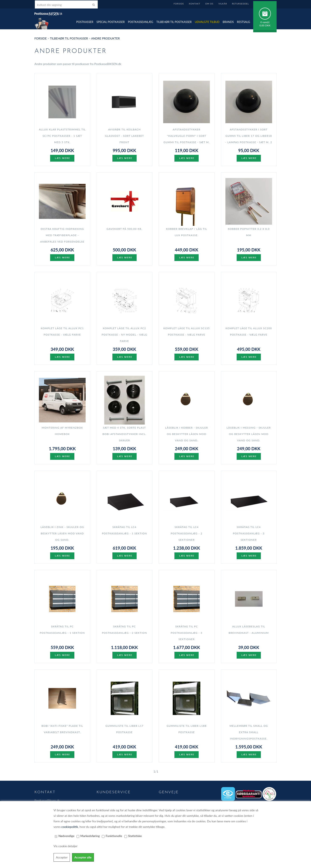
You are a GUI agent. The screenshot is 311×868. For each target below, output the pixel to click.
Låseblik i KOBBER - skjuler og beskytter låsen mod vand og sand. (187, 434)
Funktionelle (114, 836)
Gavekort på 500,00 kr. (124, 229)
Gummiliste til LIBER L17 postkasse (124, 729)
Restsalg (243, 22)
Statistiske (135, 836)
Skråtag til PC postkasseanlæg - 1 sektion (62, 630)
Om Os (209, 4)
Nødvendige (66, 836)
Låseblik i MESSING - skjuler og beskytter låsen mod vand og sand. (249, 434)
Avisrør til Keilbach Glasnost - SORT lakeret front (124, 136)
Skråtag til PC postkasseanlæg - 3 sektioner (187, 633)
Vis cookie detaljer (66, 846)
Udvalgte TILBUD (207, 22)
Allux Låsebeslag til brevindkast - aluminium (249, 630)
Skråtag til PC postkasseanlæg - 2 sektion (124, 630)
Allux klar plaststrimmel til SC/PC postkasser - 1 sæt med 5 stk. (62, 136)
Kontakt (194, 4)
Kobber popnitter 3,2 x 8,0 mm (249, 232)
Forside (179, 4)
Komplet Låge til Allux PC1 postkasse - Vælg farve (62, 331)
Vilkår (223, 4)
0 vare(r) (265, 22)
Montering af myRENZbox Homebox (62, 431)
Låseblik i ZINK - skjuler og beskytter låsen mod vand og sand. (62, 533)
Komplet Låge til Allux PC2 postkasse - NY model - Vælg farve (124, 335)
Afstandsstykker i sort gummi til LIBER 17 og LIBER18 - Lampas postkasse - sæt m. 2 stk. (249, 139)
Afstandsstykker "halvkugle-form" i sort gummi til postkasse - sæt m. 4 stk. (187, 139)
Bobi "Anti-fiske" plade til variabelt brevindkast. (62, 729)
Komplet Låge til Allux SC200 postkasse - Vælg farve (249, 331)
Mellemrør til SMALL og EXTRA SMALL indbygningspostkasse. (249, 732)
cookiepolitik (70, 827)
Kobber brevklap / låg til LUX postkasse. (187, 232)
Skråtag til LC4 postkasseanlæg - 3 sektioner (249, 533)
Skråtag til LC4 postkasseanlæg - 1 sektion (124, 530)
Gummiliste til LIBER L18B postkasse (187, 729)
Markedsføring (90, 836)
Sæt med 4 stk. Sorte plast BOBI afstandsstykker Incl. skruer (124, 434)
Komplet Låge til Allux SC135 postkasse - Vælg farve (187, 331)
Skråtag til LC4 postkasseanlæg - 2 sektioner (187, 533)
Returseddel (240, 4)
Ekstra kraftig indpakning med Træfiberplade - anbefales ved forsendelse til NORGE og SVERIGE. (62, 238)
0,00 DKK (265, 25)
